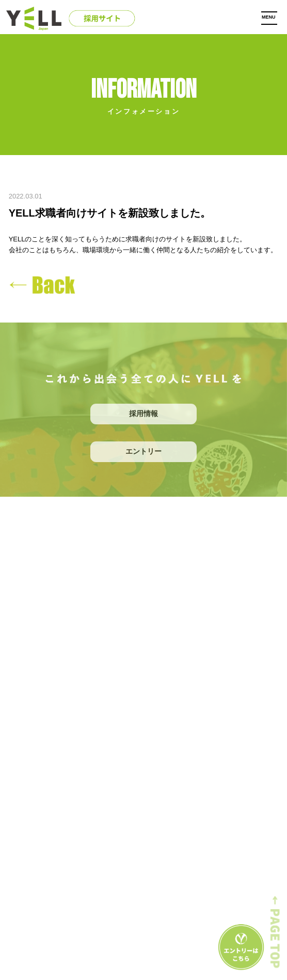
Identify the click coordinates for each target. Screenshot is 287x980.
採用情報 (143, 414)
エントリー (143, 451)
